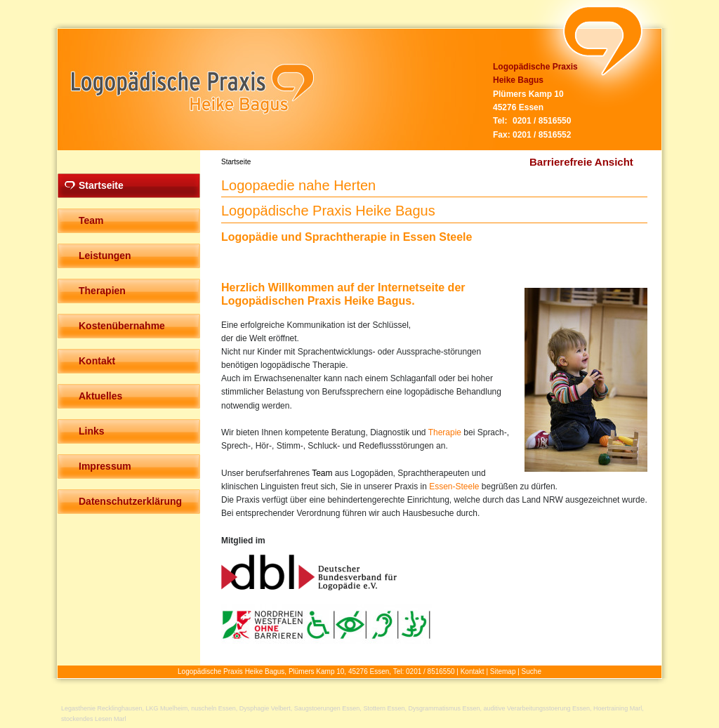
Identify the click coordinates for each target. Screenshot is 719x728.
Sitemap (503, 671)
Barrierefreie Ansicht (581, 162)
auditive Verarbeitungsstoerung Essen (536, 708)
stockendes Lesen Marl (94, 719)
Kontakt (473, 671)
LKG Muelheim (167, 708)
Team (322, 473)
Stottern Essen (384, 708)
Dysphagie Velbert (265, 708)
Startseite (236, 162)
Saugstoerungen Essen (327, 708)
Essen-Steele (454, 487)
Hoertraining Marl (618, 708)
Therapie (445, 432)
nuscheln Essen (213, 708)
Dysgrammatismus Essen (444, 708)
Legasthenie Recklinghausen (102, 708)
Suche (532, 671)
